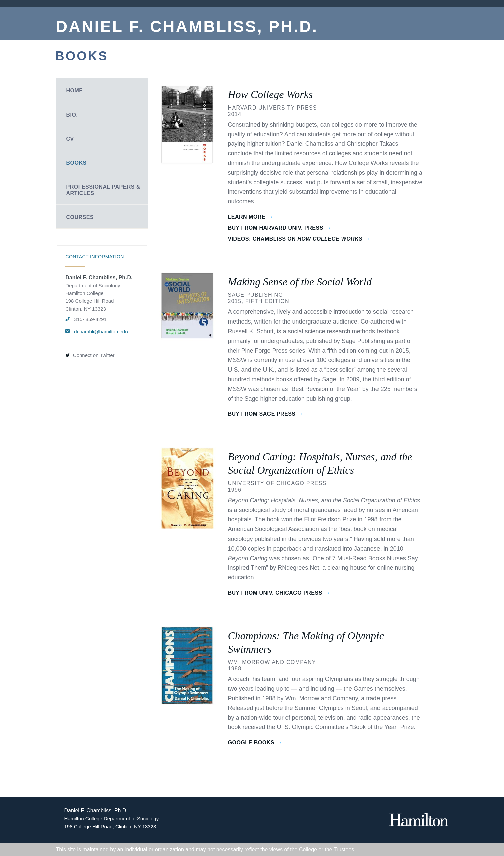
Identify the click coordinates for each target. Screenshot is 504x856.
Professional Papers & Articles (103, 190)
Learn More (247, 217)
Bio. (72, 115)
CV (70, 139)
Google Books (251, 743)
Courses (80, 217)
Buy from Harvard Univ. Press (276, 228)
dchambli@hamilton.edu (101, 331)
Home (75, 91)
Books (77, 163)
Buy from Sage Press (262, 414)
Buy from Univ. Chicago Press (275, 593)
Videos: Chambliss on (295, 239)
